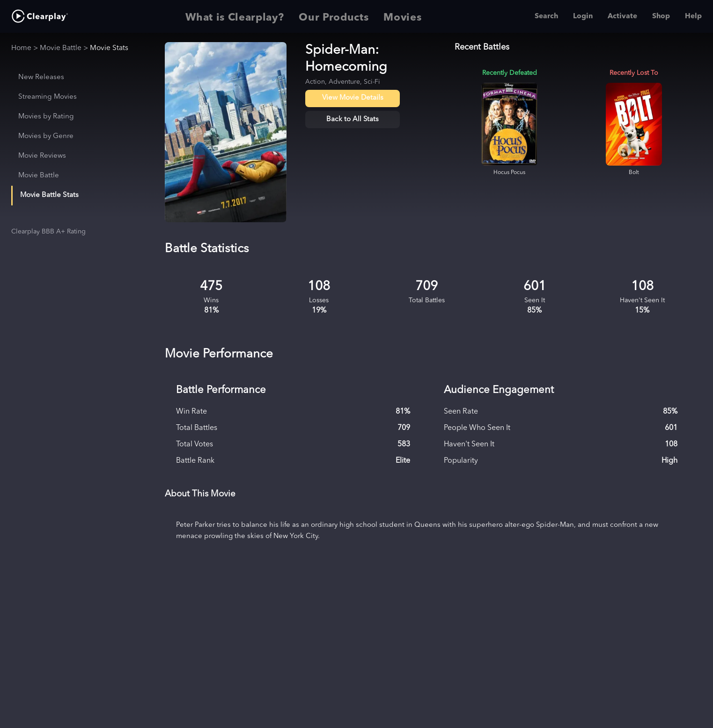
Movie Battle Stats (49, 195)
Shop (661, 16)
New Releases (41, 77)
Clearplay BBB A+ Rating (48, 232)
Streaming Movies (48, 97)
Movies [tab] (402, 16)
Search (546, 16)
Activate (622, 16)
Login (583, 16)
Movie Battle (61, 48)
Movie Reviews (42, 156)
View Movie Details (353, 98)
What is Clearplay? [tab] (235, 16)
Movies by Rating (46, 117)
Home (21, 48)
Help (693, 16)
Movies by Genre (46, 136)
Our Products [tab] (334, 16)
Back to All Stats (353, 120)
